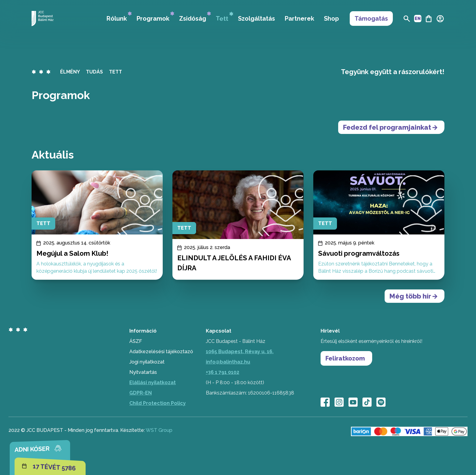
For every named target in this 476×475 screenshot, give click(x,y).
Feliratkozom (345, 358)
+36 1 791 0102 (223, 372)
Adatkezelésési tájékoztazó (161, 352)
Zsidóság (195, 17)
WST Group (159, 430)
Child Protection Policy (158, 403)
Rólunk (119, 17)
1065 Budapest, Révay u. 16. (240, 352)
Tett (225, 17)
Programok (155, 17)
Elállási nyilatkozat (153, 383)
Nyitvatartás (143, 372)
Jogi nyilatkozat (147, 362)
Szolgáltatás (257, 19)
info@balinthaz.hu (228, 362)
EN (418, 19)
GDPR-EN (141, 393)
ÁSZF (136, 341)
